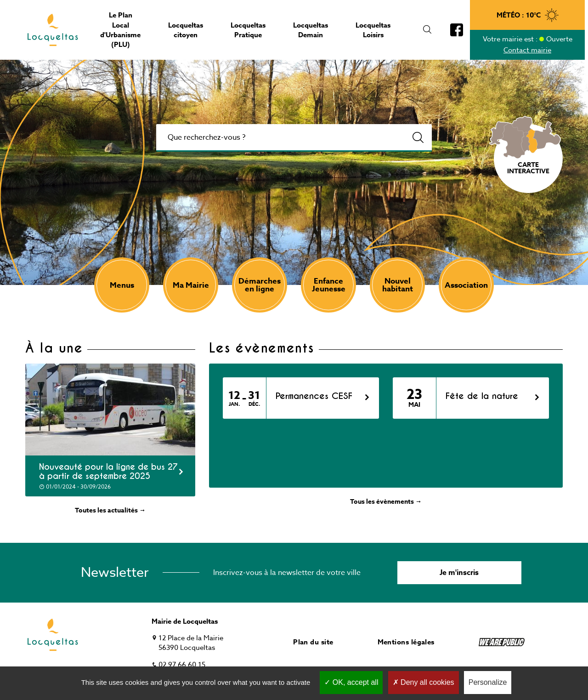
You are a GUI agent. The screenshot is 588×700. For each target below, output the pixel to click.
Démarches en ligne (260, 285)
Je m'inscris (459, 573)
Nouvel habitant (398, 285)
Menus (122, 285)
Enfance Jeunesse (329, 285)
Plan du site (313, 642)
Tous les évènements (386, 502)
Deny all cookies (424, 682)
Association (466, 285)
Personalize (488, 682)
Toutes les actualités (110, 510)
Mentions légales (406, 642)
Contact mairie (527, 50)
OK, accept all (351, 682)
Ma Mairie (191, 285)
